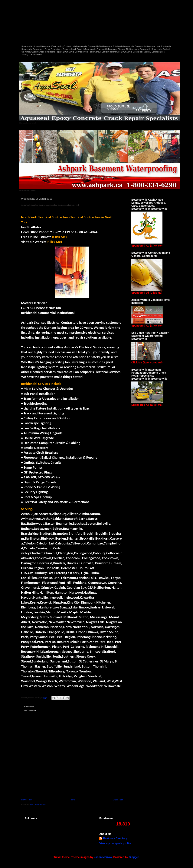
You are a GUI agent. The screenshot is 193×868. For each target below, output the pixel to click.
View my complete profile (115, 843)
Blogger (134, 857)
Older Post (118, 800)
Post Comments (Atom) (38, 804)
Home (73, 800)
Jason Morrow (103, 857)
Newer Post (27, 800)
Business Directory (115, 838)
